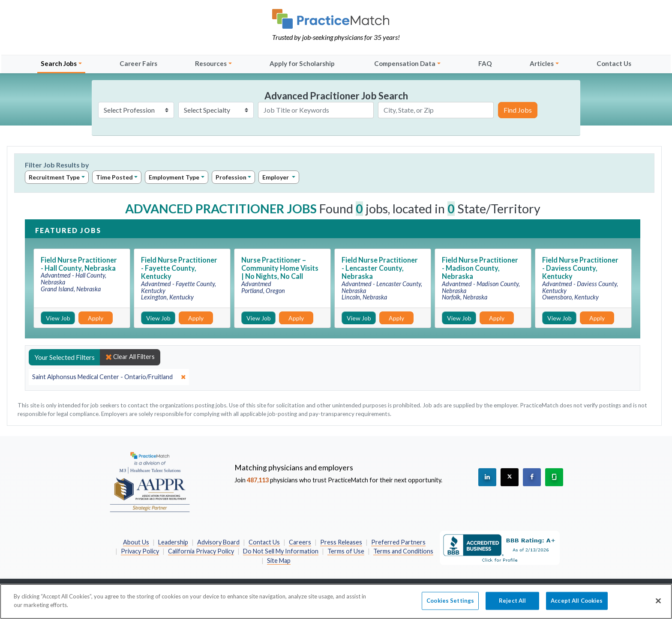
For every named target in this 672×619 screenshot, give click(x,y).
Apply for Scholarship (302, 63)
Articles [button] (542, 63)
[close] (109, 377)
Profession (231, 177)
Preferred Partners (398, 542)
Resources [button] (211, 63)
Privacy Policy (140, 551)
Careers (300, 542)
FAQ (485, 63)
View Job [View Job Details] (58, 318)
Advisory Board (218, 542)
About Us (136, 542)
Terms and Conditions (403, 551)
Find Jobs (518, 110)
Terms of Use (346, 551)
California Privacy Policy (201, 551)
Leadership (173, 542)
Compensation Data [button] (405, 63)
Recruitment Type (54, 177)
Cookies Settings (450, 605)
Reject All (512, 605)
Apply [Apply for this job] (96, 318)
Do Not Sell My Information (281, 551)
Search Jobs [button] (59, 63)
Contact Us (614, 63)
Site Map (279, 561)
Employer (276, 177)
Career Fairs (138, 63)
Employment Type (174, 177)
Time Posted (114, 177)
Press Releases (341, 542)
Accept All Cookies (577, 605)
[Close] (658, 605)
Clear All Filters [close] (130, 357)
